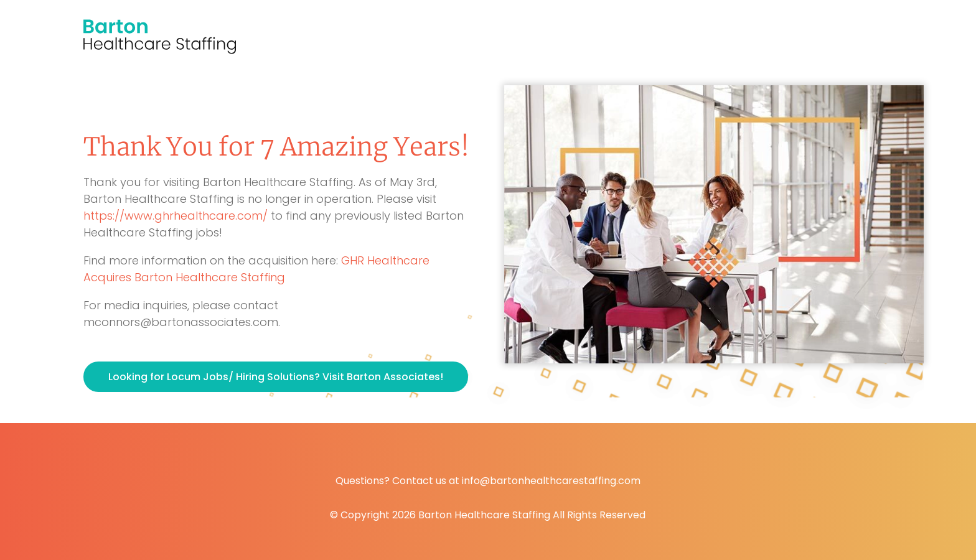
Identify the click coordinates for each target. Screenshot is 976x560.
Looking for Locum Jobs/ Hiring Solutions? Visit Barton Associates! (276, 377)
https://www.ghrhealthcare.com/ (176, 216)
